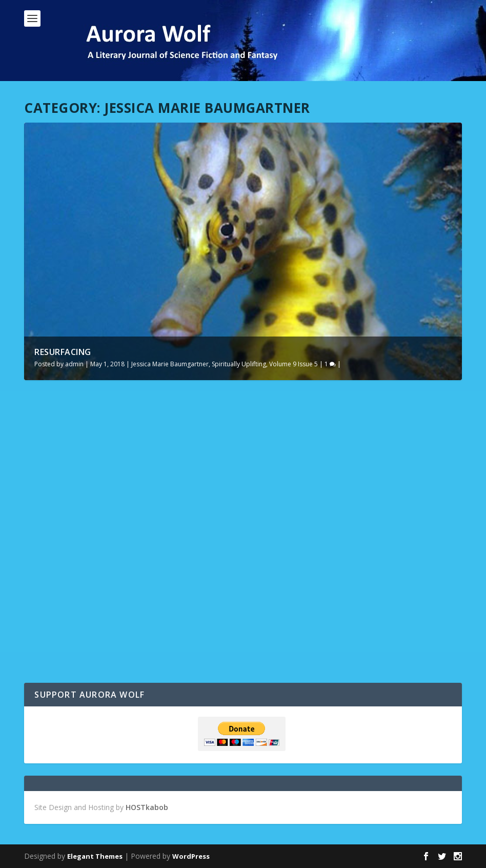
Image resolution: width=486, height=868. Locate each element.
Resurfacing (63, 352)
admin (74, 364)
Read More (61, 647)
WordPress (191, 856)
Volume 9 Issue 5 (293, 364)
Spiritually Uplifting (239, 364)
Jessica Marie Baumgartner (170, 364)
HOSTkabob (147, 807)
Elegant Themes (95, 856)
